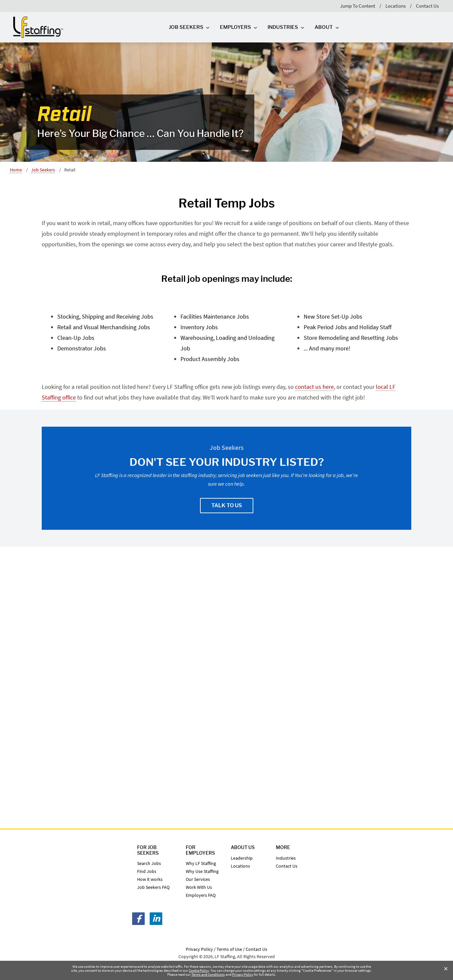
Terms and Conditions (208, 974)
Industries (286, 858)
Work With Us (199, 887)
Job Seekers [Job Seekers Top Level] (186, 27)
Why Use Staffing (202, 871)
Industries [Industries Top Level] (283, 27)
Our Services (198, 879)
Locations (396, 6)
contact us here (314, 387)
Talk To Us (227, 505)
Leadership (242, 858)
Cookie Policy (199, 970)
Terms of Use (229, 949)
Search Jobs (149, 863)
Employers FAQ (201, 895)
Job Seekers (43, 170)
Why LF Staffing (201, 863)
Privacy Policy (243, 974)
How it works (150, 879)
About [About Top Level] (324, 27)
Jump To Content (358, 6)
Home (16, 170)
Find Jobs (147, 871)
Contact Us (427, 6)
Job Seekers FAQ (153, 887)
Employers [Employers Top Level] (235, 27)
